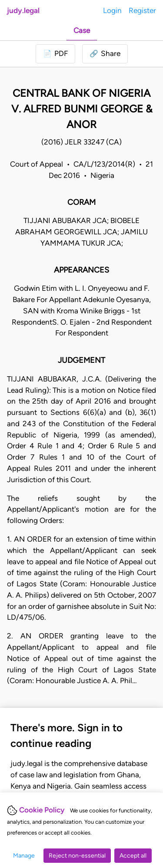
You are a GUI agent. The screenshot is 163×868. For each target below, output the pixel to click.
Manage (24, 856)
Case (82, 30)
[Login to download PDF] (55, 54)
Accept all (133, 856)
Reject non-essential (77, 856)
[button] (105, 54)
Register (142, 10)
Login (112, 10)
